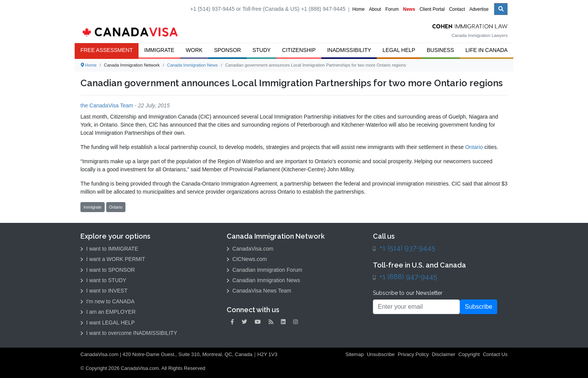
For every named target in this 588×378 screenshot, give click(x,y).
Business (440, 50)
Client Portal (432, 9)
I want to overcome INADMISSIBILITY (129, 333)
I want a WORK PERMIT (113, 259)
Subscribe (479, 307)
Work (194, 50)
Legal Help (399, 50)
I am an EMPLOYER (108, 312)
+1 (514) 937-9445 (407, 248)
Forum (392, 9)
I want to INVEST (104, 291)
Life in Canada (487, 50)
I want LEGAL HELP (108, 323)
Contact (457, 9)
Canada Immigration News (192, 65)
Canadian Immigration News (263, 280)
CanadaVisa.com (250, 249)
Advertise (479, 9)
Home (358, 9)
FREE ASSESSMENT (107, 50)
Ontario (474, 147)
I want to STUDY (103, 280)
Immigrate (159, 50)
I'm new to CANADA (108, 301)
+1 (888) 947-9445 (408, 277)
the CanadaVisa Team (107, 105)
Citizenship (299, 50)
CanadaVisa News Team (259, 291)
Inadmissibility (349, 50)
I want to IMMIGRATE (109, 249)
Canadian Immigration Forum (264, 270)
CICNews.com (247, 259)
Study (261, 50)
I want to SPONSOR (108, 270)
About (375, 9)
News (409, 9)
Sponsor (227, 50)
